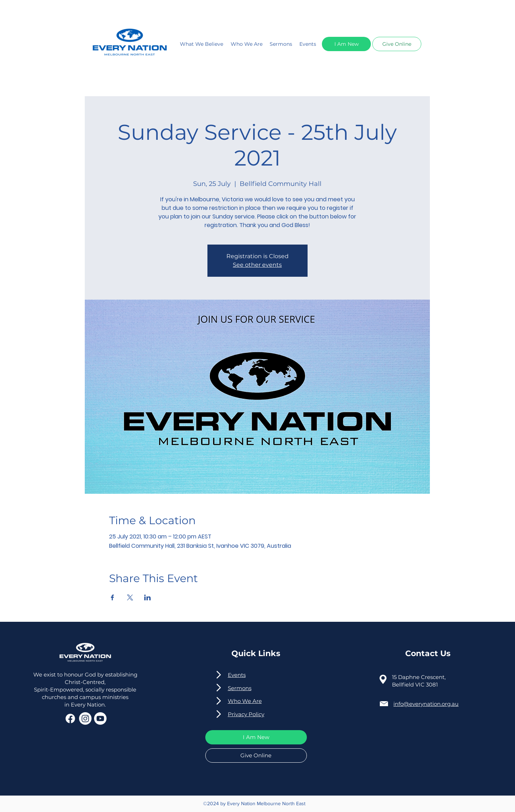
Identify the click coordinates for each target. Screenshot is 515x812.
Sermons (281, 44)
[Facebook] (70, 719)
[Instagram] (85, 719)
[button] (346, 44)
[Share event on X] (130, 597)
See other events (257, 265)
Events (308, 44)
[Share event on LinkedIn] (148, 597)
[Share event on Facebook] (112, 597)
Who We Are (247, 44)
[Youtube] (100, 719)
